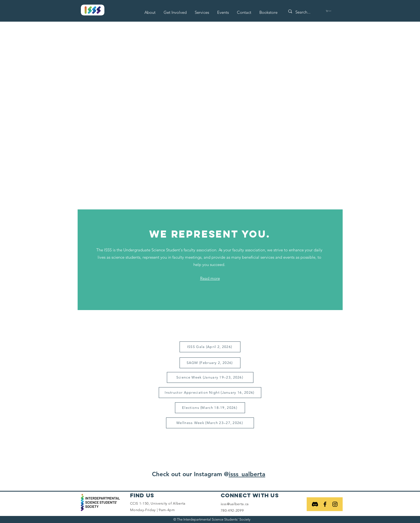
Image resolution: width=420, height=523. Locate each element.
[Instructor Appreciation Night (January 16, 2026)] (210, 393)
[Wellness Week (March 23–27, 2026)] (210, 423)
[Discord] (315, 504)
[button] (150, 12)
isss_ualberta (247, 474)
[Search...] (305, 12)
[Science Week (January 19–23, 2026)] (210, 377)
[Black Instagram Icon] (335, 504)
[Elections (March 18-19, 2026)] (210, 408)
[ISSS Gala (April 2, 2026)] (210, 347)
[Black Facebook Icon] (325, 504)
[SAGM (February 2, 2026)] (210, 363)
